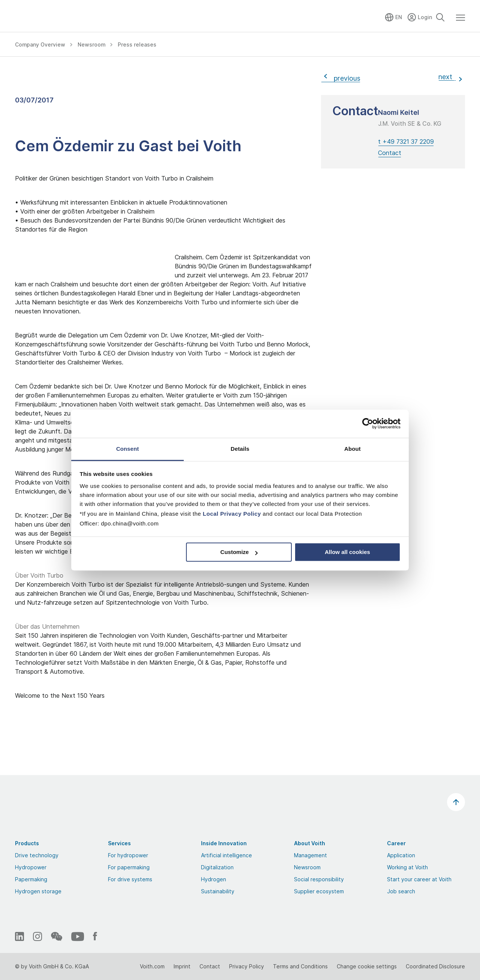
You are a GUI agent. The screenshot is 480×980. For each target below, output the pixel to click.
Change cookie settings (367, 966)
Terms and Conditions (300, 966)
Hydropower (31, 867)
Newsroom (307, 867)
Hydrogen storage (38, 891)
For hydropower (128, 855)
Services (119, 843)
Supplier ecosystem (319, 891)
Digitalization (217, 867)
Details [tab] (240, 449)
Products (27, 843)
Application (401, 855)
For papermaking (129, 867)
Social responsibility (319, 879)
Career (396, 843)
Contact (390, 153)
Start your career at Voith (419, 879)
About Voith (310, 843)
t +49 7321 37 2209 (406, 142)
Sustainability (218, 891)
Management (310, 855)
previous (345, 78)
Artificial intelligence (226, 855)
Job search (401, 891)
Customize (239, 552)
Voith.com (152, 966)
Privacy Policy (247, 966)
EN (399, 17)
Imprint (182, 966)
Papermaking (31, 879)
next (447, 77)
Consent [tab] (128, 449)
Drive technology (37, 855)
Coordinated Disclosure (435, 966)
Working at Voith (407, 867)
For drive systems (130, 879)
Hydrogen (214, 879)
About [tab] (352, 449)
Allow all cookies (347, 552)
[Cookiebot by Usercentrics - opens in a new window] (368, 423)
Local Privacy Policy (232, 514)
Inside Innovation (224, 843)
